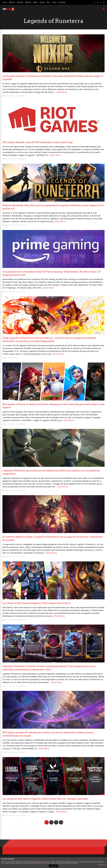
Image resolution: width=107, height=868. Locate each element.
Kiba (6, 358)
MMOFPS (12, 2)
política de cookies (44, 863)
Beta (48, 2)
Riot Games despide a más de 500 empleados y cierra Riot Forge (38, 142)
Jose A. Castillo (10, 96)
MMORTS (28, 2)
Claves (54, 2)
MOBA (35, 2)
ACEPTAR (53, 866)
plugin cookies (102, 864)
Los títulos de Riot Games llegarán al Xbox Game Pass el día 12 (36, 603)
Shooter (42, 2)
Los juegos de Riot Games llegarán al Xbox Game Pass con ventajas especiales (45, 799)
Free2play (62, 2)
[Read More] (62, 92)
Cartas (5, 2)
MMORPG (20, 2)
